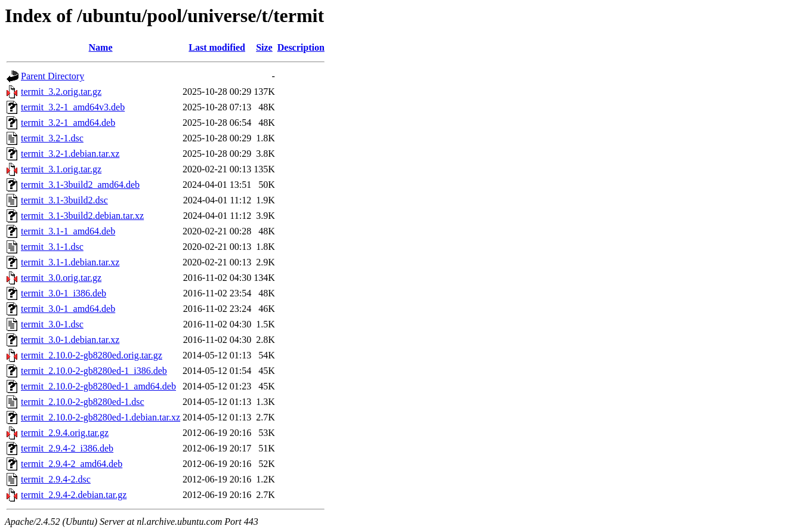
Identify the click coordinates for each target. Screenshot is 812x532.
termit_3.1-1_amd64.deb (68, 231)
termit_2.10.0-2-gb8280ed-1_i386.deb (94, 371)
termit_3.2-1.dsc (52, 138)
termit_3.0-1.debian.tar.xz (70, 340)
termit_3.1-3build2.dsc (64, 200)
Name (101, 47)
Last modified (217, 47)
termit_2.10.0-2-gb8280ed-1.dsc (83, 402)
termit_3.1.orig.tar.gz (61, 169)
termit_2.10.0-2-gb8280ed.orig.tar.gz (92, 355)
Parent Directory (53, 76)
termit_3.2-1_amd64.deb (68, 123)
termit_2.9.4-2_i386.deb (67, 448)
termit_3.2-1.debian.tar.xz (70, 154)
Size (264, 47)
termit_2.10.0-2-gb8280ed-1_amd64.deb (98, 386)
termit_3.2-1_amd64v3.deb (73, 107)
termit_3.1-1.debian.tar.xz (70, 262)
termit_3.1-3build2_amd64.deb (80, 185)
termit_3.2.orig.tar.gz (61, 92)
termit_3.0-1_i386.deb (64, 293)
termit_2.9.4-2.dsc (56, 479)
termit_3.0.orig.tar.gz (61, 278)
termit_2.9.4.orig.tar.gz (65, 433)
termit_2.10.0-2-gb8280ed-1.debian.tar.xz (101, 417)
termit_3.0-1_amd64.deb (68, 309)
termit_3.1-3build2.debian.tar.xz (82, 216)
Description (301, 47)
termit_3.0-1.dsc (52, 324)
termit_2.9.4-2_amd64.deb (72, 464)
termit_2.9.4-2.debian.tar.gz (74, 495)
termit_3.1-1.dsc (52, 247)
